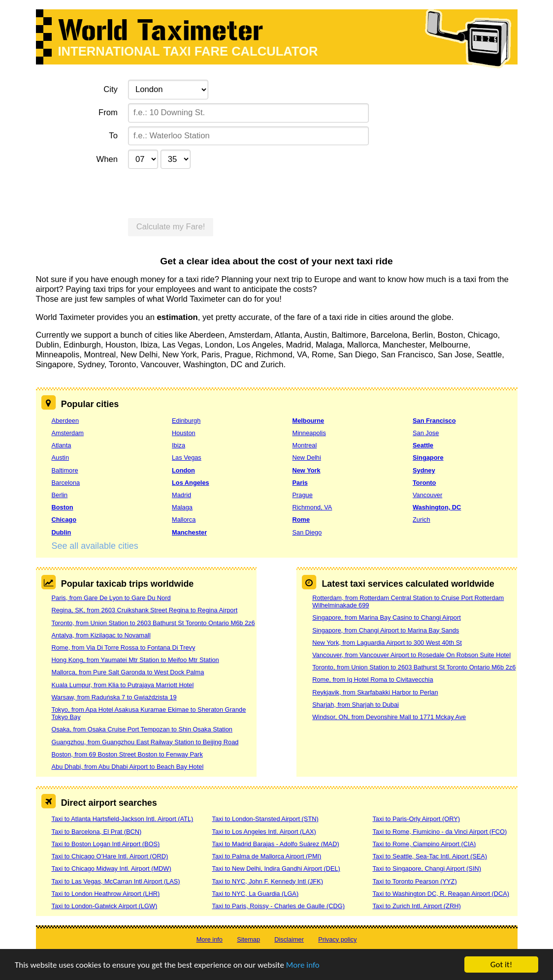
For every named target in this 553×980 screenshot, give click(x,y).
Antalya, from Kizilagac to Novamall (101, 635)
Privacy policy (337, 939)
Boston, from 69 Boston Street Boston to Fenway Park (127, 754)
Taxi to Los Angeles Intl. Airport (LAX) (264, 832)
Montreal (305, 445)
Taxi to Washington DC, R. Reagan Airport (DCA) (441, 894)
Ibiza (179, 445)
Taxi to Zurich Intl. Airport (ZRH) (416, 906)
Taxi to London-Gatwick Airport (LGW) (105, 906)
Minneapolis (309, 433)
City (111, 89)
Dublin (62, 532)
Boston (63, 507)
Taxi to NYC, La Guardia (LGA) (255, 894)
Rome (301, 520)
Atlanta (62, 445)
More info (303, 965)
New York (307, 470)
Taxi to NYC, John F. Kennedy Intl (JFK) (267, 881)
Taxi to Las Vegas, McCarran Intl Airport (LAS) (116, 881)
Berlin (60, 495)
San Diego (307, 532)
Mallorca (184, 520)
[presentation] (203, 192)
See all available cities (95, 546)
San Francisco (434, 421)
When (107, 159)
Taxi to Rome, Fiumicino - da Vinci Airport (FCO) (439, 832)
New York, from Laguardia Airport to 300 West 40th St (387, 643)
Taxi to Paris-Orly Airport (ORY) (416, 819)
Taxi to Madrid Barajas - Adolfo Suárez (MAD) (275, 844)
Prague (303, 495)
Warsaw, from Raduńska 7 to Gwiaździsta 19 (114, 697)
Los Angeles (191, 483)
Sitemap (248, 939)
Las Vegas (187, 458)
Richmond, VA (312, 507)
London (183, 470)
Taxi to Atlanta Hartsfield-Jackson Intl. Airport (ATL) (123, 819)
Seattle (423, 445)
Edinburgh (186, 421)
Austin (61, 458)
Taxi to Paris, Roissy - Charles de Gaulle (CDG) (278, 906)
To (113, 136)
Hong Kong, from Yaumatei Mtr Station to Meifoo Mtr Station (135, 660)
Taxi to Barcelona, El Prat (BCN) (97, 832)
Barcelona (66, 483)
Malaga (182, 507)
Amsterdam (68, 433)
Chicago (64, 520)
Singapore (428, 458)
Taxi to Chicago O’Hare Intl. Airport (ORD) (110, 856)
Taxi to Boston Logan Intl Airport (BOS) (106, 844)
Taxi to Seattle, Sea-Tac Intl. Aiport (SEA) (430, 856)
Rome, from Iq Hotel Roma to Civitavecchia (373, 680)
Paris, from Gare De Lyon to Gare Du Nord (111, 598)
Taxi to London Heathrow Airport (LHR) (106, 894)
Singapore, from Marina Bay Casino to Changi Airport (387, 617)
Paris (300, 483)
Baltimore (65, 470)
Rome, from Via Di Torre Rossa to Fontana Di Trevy (124, 648)
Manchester (189, 532)
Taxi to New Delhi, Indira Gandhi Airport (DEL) (276, 869)
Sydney (424, 470)
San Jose (426, 433)
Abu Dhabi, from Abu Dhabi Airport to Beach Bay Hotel (128, 767)
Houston (184, 433)
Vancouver (427, 495)
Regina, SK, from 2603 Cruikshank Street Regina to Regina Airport (145, 610)
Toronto (424, 483)
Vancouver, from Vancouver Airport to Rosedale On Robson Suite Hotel (411, 655)
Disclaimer (289, 939)
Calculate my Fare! (171, 227)
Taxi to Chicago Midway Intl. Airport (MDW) (112, 869)
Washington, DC (437, 507)
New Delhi (307, 458)
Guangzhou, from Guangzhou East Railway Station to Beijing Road (145, 742)
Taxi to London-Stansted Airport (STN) (265, 819)
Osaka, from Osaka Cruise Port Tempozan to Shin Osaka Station (142, 729)
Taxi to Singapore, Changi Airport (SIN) (427, 869)
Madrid (181, 495)
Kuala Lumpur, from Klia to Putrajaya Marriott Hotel (123, 685)
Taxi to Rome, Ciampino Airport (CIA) (424, 844)
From (108, 112)
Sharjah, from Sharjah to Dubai (356, 705)
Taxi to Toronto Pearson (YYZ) (414, 881)
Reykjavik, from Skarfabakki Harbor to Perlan (375, 692)
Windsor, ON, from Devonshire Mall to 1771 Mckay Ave (389, 717)
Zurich (422, 520)
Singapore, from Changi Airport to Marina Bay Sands (386, 630)
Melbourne (309, 421)
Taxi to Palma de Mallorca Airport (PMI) (266, 856)
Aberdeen (65, 421)
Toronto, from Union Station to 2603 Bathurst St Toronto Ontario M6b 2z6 (153, 623)
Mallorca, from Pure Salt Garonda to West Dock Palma (128, 672)
